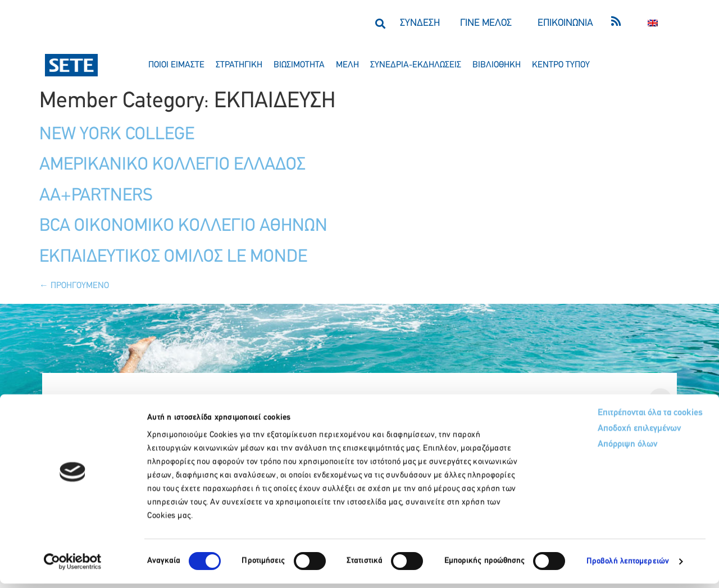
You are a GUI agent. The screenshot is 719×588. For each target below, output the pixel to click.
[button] (380, 23)
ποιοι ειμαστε (176, 65)
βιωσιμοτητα (299, 65)
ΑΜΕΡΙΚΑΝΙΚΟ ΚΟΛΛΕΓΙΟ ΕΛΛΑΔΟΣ (172, 165)
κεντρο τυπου (561, 65)
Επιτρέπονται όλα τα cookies (602, 418)
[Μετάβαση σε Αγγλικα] (653, 23)
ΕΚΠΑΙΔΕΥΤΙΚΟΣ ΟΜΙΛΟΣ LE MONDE (173, 257)
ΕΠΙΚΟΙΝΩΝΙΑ (565, 23)
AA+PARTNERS (96, 196)
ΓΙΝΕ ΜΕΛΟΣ (486, 23)
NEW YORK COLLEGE (117, 135)
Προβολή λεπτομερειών (628, 566)
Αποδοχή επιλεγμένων (591, 436)
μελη (347, 65)
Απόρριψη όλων (578, 452)
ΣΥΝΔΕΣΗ (420, 23)
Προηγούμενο (74, 286)
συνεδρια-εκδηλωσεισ (416, 65)
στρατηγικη (239, 65)
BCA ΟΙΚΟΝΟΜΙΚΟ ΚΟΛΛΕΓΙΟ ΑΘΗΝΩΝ (183, 226)
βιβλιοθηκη (497, 65)
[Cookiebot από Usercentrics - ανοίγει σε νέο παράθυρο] (73, 566)
